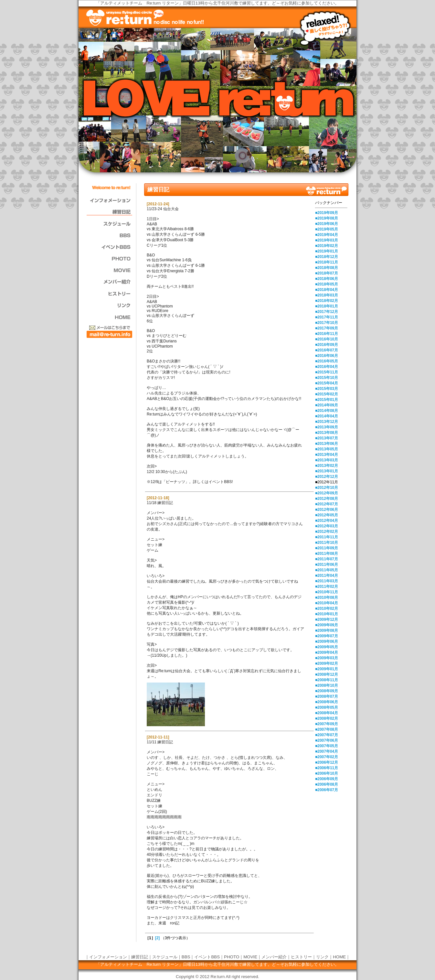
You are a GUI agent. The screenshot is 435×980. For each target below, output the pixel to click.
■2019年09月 (327, 213)
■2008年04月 (327, 713)
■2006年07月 (327, 790)
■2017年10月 (327, 323)
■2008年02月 (327, 718)
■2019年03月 (327, 240)
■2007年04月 (327, 751)
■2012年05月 (327, 515)
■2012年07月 (327, 504)
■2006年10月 (327, 773)
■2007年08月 (327, 729)
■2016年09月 (327, 345)
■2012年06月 (327, 510)
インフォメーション (108, 957)
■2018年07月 (327, 273)
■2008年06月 (327, 702)
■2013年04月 (327, 455)
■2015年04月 (327, 383)
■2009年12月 (327, 619)
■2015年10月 (327, 378)
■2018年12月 (327, 257)
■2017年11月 (327, 317)
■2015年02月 (327, 394)
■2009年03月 (327, 658)
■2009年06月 (327, 641)
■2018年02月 (327, 301)
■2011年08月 (327, 554)
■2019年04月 (327, 235)
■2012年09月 (327, 493)
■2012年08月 (327, 499)
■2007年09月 (327, 724)
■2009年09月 (327, 625)
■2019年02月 (327, 246)
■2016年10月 (327, 339)
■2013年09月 (327, 427)
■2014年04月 (327, 416)
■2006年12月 (327, 762)
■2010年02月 (327, 608)
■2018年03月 (327, 295)
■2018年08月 (327, 268)
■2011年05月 (327, 570)
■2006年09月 (327, 779)
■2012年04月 (327, 521)
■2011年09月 (327, 548)
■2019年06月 (327, 224)
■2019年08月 (327, 218)
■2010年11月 (327, 592)
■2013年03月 (327, 460)
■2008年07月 (327, 696)
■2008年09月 (327, 691)
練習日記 (140, 957)
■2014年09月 (327, 405)
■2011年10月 (327, 543)
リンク (322, 957)
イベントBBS (207, 957)
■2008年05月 (327, 707)
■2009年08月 (327, 630)
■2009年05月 (327, 647)
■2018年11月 (327, 262)
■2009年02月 (327, 663)
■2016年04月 (327, 367)
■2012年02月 (327, 532)
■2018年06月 (327, 279)
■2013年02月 (327, 466)
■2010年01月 (327, 614)
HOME (339, 957)
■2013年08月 (327, 433)
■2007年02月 (327, 757)
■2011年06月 (327, 565)
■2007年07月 (327, 735)
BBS (186, 957)
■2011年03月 (327, 581)
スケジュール (165, 957)
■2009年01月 (327, 669)
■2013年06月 (327, 444)
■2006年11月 (327, 768)
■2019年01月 (327, 251)
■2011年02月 (327, 587)
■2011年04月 (327, 576)
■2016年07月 (327, 350)
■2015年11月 (327, 372)
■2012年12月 (327, 477)
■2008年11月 (327, 680)
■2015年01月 (327, 400)
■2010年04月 (327, 603)
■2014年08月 (327, 411)
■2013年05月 (327, 449)
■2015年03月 (327, 389)
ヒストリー (301, 957)
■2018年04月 (327, 290)
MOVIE (250, 957)
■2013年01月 (327, 471)
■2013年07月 (327, 438)
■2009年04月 (327, 652)
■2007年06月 (327, 740)
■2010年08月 (327, 598)
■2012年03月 (327, 526)
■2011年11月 (327, 537)
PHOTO (232, 957)
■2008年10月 (327, 685)
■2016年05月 (327, 361)
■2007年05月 (327, 746)
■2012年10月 (327, 488)
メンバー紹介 (274, 957)
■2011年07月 (327, 559)
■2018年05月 (327, 284)
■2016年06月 (327, 356)
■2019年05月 (327, 229)
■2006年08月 (327, 784)
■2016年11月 (327, 334)
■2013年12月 (327, 422)
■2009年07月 (327, 636)
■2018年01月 (327, 306)
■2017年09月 (327, 328)
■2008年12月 (327, 674)
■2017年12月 (327, 312)
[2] (158, 938)
